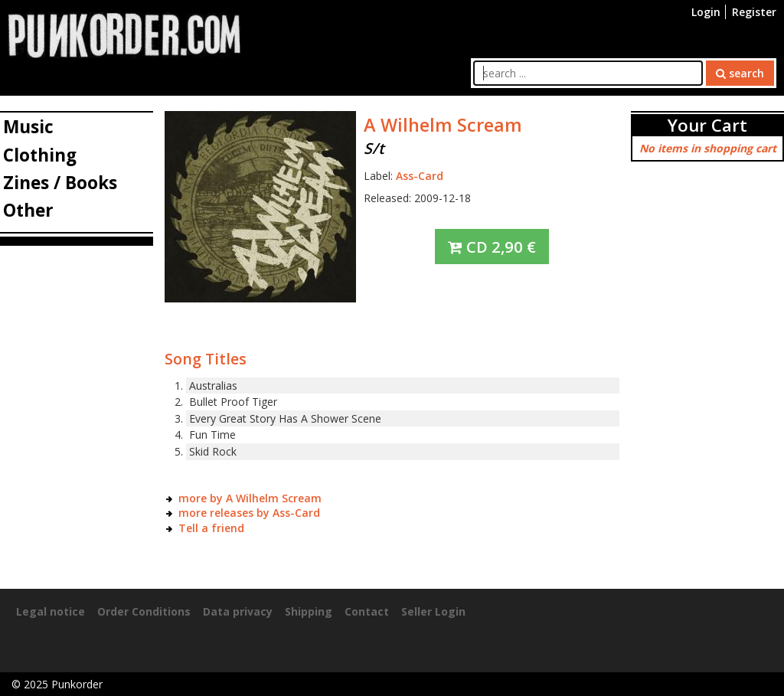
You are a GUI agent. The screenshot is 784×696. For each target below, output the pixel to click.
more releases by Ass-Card (249, 513)
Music (28, 127)
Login (706, 12)
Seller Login (433, 611)
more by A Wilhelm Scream (250, 498)
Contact (367, 611)
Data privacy (238, 611)
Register (754, 12)
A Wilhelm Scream (443, 125)
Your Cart (707, 125)
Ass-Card (420, 176)
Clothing (40, 155)
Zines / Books (60, 183)
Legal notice (51, 611)
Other (28, 210)
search (740, 73)
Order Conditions (144, 611)
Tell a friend (211, 528)
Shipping (309, 611)
